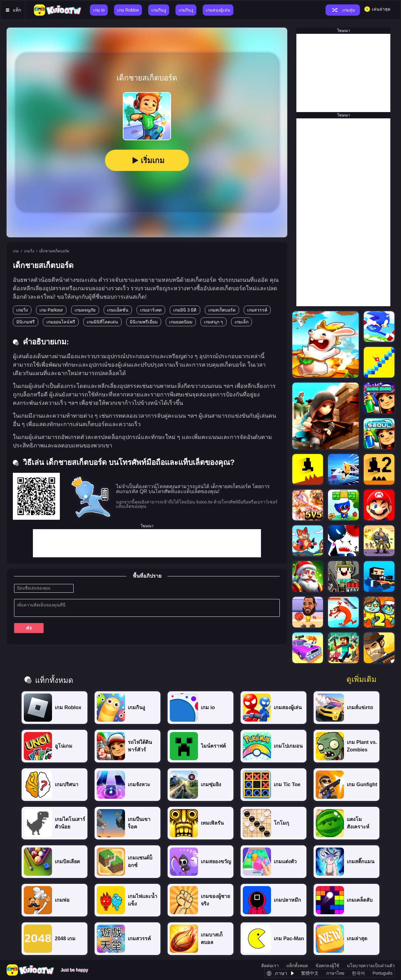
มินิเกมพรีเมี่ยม (144, 322)
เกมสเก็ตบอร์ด (222, 310)
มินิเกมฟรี (26, 322)
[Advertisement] (147, 543)
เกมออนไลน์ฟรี (61, 322)
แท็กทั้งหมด (297, 966)
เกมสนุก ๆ (214, 322)
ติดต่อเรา (270, 966)
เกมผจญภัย (85, 310)
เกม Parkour (51, 310)
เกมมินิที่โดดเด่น (102, 322)
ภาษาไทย (335, 973)
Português (383, 973)
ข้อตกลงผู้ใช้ (327, 966)
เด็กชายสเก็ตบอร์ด (54, 251)
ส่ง (29, 628)
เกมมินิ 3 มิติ (185, 310)
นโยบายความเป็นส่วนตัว (371, 966)
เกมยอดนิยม (181, 322)
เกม (16, 251)
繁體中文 (310, 973)
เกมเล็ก (242, 322)
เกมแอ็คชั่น (118, 310)
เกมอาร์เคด (151, 310)
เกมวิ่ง (29, 251)
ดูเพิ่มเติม (362, 679)
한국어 (358, 973)
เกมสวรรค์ (257, 310)
